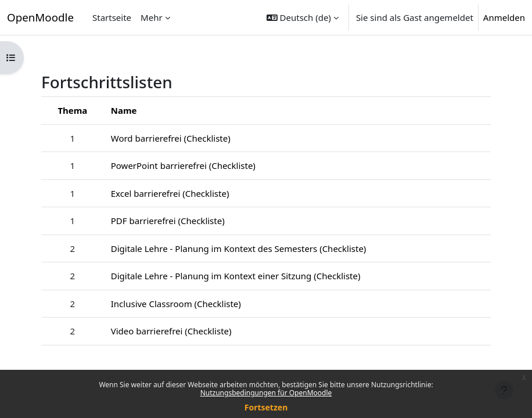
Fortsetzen (266, 407)
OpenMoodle (40, 17)
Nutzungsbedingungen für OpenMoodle (266, 393)
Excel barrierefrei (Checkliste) (170, 193)
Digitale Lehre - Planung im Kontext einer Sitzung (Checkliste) (236, 276)
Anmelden (504, 17)
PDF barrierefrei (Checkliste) (168, 221)
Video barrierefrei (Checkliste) (171, 331)
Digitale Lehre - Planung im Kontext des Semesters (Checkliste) (239, 248)
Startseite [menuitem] (112, 17)
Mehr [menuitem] (152, 17)
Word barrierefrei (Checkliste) (171, 138)
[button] (303, 17)
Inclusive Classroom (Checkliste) (176, 304)
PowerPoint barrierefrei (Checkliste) (183, 165)
